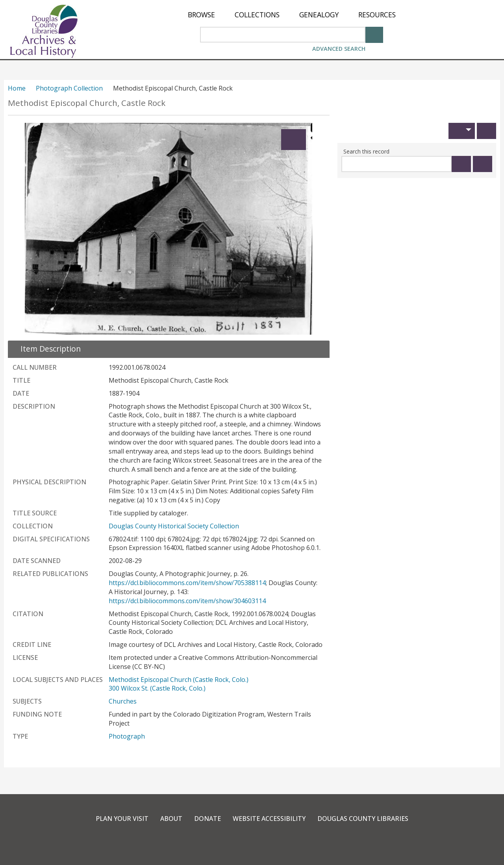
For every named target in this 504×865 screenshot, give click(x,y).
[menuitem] (201, 15)
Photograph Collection (69, 88)
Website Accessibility (269, 819)
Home (17, 88)
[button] (462, 131)
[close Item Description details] (46, 349)
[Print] (486, 131)
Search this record (366, 151)
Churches (123, 701)
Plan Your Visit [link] (122, 819)
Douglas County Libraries (363, 819)
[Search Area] (283, 35)
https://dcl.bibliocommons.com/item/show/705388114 (187, 583)
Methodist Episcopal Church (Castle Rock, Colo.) (179, 680)
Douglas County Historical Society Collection (174, 526)
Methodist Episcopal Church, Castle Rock (87, 103)
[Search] (374, 34)
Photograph (127, 736)
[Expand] (294, 140)
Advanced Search (339, 49)
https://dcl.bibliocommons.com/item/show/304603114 (187, 601)
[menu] (292, 15)
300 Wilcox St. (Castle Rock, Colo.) (157, 688)
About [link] (171, 819)
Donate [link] (208, 819)
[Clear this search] (483, 164)
